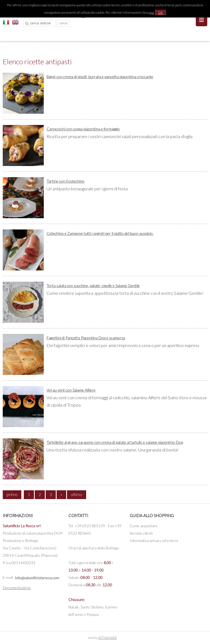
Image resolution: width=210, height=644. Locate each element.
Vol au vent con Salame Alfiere (71, 390)
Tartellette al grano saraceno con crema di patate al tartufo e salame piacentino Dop (115, 442)
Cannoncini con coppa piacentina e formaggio (83, 129)
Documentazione (17, 588)
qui (152, 12)
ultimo (77, 494)
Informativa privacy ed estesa (154, 540)
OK (161, 12)
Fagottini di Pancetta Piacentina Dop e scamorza (86, 338)
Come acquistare (144, 526)
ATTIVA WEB (107, 638)
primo (12, 494)
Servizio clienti (141, 533)
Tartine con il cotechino (65, 181)
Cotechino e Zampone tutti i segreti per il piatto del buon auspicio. (100, 233)
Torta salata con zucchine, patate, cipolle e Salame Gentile (93, 286)
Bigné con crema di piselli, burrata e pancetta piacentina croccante (100, 77)
